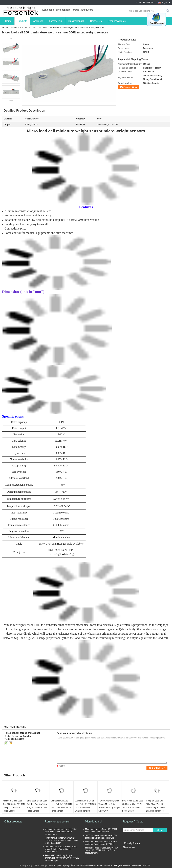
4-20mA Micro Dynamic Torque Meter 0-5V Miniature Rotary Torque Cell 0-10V (109, 806)
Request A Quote (117, 21)
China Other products (43, 865)
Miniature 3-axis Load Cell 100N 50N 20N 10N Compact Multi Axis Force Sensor (14, 806)
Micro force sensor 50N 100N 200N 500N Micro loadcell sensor (101, 830)
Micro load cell (94, 822)
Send (160, 830)
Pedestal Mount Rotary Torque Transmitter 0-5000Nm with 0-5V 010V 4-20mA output (62, 858)
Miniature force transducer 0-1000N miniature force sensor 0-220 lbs (101, 843)
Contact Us (96, 21)
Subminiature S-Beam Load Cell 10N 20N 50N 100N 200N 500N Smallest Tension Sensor (85, 808)
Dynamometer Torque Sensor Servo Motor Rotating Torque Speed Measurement (61, 849)
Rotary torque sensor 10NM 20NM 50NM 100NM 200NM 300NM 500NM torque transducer (62, 840)
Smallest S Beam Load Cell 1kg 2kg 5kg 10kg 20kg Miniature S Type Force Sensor (37, 806)
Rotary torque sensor (57, 822)
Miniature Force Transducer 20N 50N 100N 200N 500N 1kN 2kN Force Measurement (102, 850)
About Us (38, 21)
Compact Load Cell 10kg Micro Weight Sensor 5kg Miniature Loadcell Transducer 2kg (156, 808)
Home (8, 21)
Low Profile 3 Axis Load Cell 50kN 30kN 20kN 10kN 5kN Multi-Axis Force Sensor (133, 806)
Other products (29, 28)
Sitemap (137, 843)
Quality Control (76, 21)
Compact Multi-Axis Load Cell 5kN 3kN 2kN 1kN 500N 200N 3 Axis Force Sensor (61, 806)
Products (22, 21)
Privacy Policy (26, 865)
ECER (148, 865)
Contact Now (130, 87)
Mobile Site (129, 848)
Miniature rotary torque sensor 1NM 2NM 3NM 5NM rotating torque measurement (61, 832)
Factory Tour (56, 21)
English (165, 3)
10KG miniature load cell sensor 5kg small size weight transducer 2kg (101, 837)
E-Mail (127, 843)
